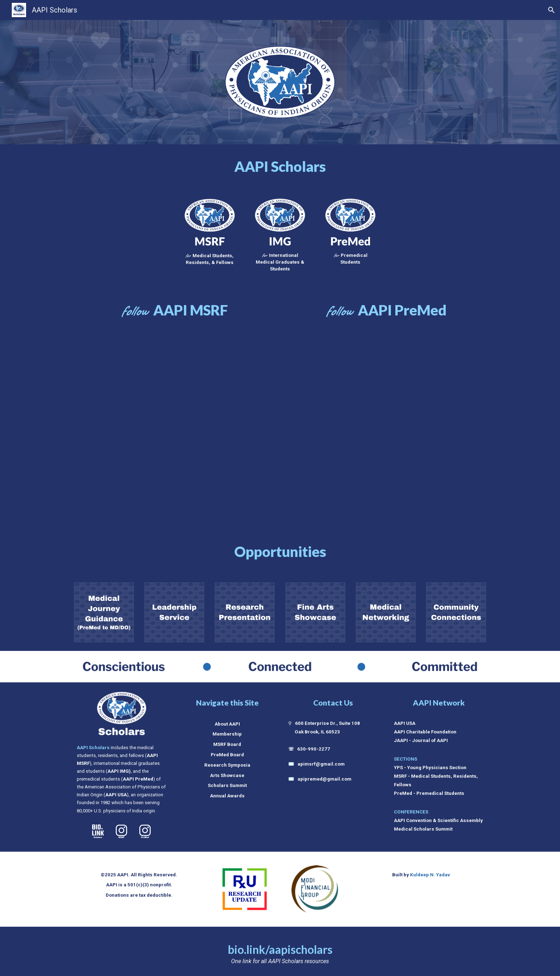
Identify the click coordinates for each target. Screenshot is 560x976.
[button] (551, 10)
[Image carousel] (245, 889)
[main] (280, 166)
